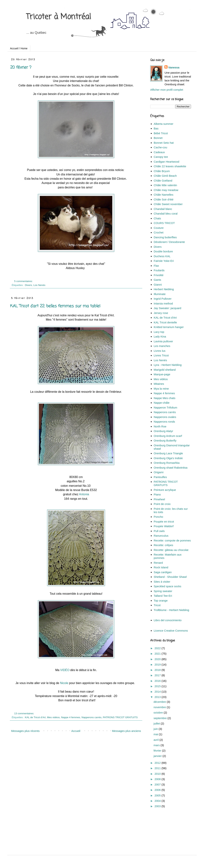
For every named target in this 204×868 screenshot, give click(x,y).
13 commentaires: (25, 713)
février (158, 751)
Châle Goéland (163, 181)
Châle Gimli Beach (165, 176)
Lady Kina (160, 336)
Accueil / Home (19, 48)
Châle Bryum (162, 171)
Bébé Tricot (161, 133)
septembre (161, 718)
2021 (158, 654)
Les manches (162, 346)
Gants (157, 280)
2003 (158, 806)
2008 (158, 779)
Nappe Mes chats (165, 398)
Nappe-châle (162, 403)
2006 (158, 790)
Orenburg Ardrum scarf (168, 436)
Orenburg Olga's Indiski (168, 458)
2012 (158, 763)
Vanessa (174, 67)
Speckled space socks (167, 586)
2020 (158, 659)
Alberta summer (164, 124)
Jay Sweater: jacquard (167, 308)
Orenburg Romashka (167, 463)
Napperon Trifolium (166, 407)
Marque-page (162, 374)
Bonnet (158, 138)
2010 (158, 774)
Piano (157, 494)
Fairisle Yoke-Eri (164, 261)
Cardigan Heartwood (167, 162)
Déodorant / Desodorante (169, 242)
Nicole (64, 683)
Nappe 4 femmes (71, 717)
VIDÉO (65, 670)
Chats (157, 218)
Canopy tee (161, 157)
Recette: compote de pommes (172, 540)
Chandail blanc (163, 209)
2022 (158, 648)
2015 (158, 686)
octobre (159, 713)
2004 (158, 801)
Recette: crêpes (163, 545)
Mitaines (159, 384)
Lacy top (159, 332)
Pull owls (159, 531)
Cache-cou (161, 147)
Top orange (161, 601)
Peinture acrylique (165, 490)
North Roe (160, 426)
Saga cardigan (163, 572)
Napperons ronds (164, 422)
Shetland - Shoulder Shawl (170, 577)
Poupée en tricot (164, 522)
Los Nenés (39, 285)
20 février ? (21, 67)
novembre (160, 707)
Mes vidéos (53, 717)
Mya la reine (161, 389)
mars (157, 745)
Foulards (159, 270)
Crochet (159, 232)
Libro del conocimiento (168, 620)
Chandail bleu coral (166, 214)
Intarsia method (163, 303)
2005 (158, 795)
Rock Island (161, 567)
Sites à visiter (162, 582)
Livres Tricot (161, 355)
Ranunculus (161, 536)
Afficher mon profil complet (167, 90)
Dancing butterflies (165, 237)
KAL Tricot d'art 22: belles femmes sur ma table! (55, 306)
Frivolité (159, 275)
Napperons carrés (92, 717)
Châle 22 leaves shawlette (170, 166)
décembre (160, 702)
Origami (159, 472)
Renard (158, 563)
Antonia (84, 494)
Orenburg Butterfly (165, 440)
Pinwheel (159, 499)
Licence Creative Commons (171, 631)
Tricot (157, 605)
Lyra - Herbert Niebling (168, 365)
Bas (156, 128)
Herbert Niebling (164, 289)
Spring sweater (163, 591)
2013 (158, 697)
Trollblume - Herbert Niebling (171, 610)
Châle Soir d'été (164, 199)
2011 (158, 768)
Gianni (158, 285)
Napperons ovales (165, 417)
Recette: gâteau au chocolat (171, 550)
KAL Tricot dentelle (165, 322)
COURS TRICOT (164, 223)
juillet (157, 723)
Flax (156, 266)
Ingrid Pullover (163, 299)
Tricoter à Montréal (59, 17)
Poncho (158, 517)
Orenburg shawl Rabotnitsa (171, 468)
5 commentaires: (24, 281)
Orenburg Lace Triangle (168, 453)
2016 (158, 681)
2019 (158, 664)
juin (156, 729)
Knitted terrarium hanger (169, 327)
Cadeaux (159, 152)
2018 (158, 670)
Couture (159, 228)
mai (156, 734)
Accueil (76, 731)
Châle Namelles (164, 195)
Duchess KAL (162, 256)
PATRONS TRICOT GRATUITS (120, 717)
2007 (158, 784)
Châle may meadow (166, 190)
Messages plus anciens (126, 731)
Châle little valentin (165, 185)
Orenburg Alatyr (163, 431)
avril (157, 740)
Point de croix (162, 504)
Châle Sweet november (168, 204)
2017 (158, 675)
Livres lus (160, 351)
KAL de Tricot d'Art (35, 717)
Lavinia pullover (163, 341)
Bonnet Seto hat (164, 143)
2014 (158, 692)
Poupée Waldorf (164, 526)
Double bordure (163, 251)
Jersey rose (161, 313)
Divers (28, 285)
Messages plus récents (25, 731)
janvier (158, 756)
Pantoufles (160, 477)
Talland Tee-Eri (163, 596)
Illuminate (160, 294)
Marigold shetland (165, 370)
